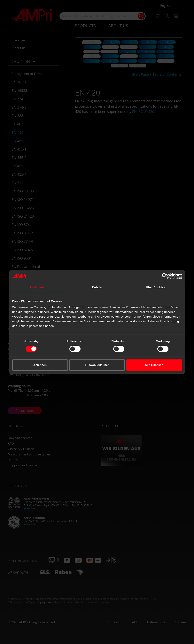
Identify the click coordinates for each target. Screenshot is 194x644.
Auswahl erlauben (97, 365)
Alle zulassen (154, 365)
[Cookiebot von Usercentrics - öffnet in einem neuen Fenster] (165, 276)
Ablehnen (40, 365)
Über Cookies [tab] (156, 287)
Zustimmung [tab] (39, 287)
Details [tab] (97, 287)
